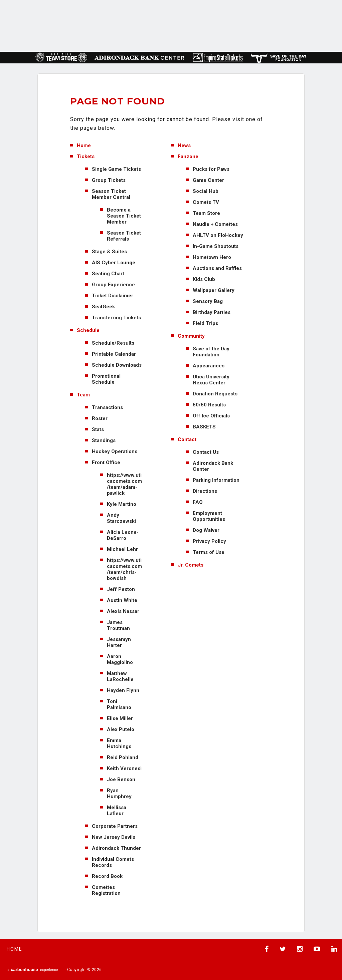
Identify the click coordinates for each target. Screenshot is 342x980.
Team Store (206, 213)
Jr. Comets (191, 565)
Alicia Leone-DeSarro (123, 535)
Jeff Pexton (121, 589)
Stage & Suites (109, 252)
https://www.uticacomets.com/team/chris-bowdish (124, 569)
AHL (192, 25)
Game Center (208, 180)
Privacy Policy (209, 541)
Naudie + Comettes (215, 224)
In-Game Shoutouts (216, 246)
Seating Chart (108, 274)
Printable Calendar (114, 354)
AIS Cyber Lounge (114, 263)
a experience (32, 969)
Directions (205, 491)
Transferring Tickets (116, 318)
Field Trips (205, 323)
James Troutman (118, 625)
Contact (187, 439)
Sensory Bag (208, 301)
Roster (100, 418)
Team (83, 395)
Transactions (107, 407)
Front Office (106, 462)
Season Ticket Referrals (124, 236)
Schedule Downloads (117, 365)
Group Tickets (109, 180)
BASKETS (204, 427)
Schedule (88, 330)
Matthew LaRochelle (120, 676)
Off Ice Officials (211, 416)
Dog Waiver (206, 530)
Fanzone (188, 156)
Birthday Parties (212, 312)
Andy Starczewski (121, 518)
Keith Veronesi (124, 768)
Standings (104, 440)
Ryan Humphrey (119, 793)
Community (191, 336)
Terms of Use (209, 552)
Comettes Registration (106, 890)
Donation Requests (215, 394)
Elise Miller (120, 718)
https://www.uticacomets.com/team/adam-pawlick (124, 484)
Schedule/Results (113, 343)
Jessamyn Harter (119, 642)
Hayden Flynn (123, 690)
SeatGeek (103, 307)
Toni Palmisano (119, 704)
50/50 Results (209, 405)
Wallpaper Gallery (214, 290)
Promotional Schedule (106, 379)
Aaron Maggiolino (120, 659)
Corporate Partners (115, 826)
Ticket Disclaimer (113, 296)
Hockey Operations (115, 451)
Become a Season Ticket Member (124, 216)
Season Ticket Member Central (111, 194)
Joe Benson (121, 779)
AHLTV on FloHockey (218, 235)
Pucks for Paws (211, 169)
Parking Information (216, 480)
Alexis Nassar (123, 611)
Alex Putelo (121, 729)
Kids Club (204, 279)
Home (84, 145)
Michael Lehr (122, 549)
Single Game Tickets (116, 169)
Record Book (107, 876)
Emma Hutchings (119, 743)
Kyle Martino (122, 504)
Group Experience (113, 285)
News (184, 145)
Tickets (86, 156)
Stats (98, 429)
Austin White (122, 600)
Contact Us (206, 452)
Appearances (209, 366)
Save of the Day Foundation (211, 352)
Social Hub (206, 191)
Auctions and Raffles (217, 268)
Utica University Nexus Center (211, 380)
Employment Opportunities (209, 516)
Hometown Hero (212, 257)
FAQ (198, 502)
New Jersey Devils (114, 837)
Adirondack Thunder (116, 848)
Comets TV (206, 202)
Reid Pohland (123, 757)
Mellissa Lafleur (117, 810)
